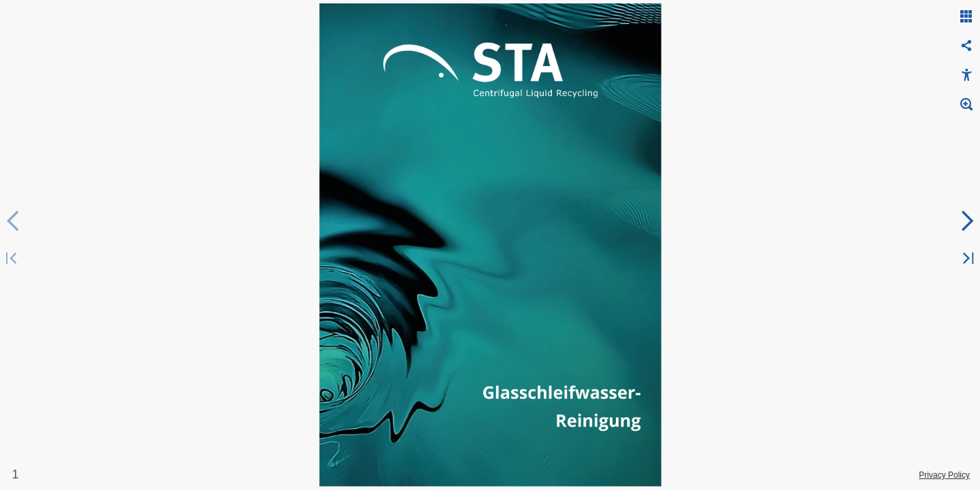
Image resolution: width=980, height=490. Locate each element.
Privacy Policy (944, 475)
